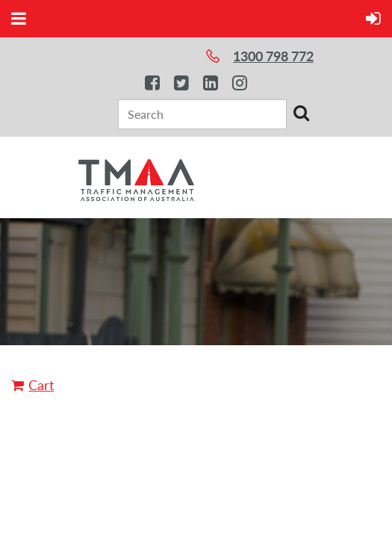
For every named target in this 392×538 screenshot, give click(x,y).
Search (301, 113)
